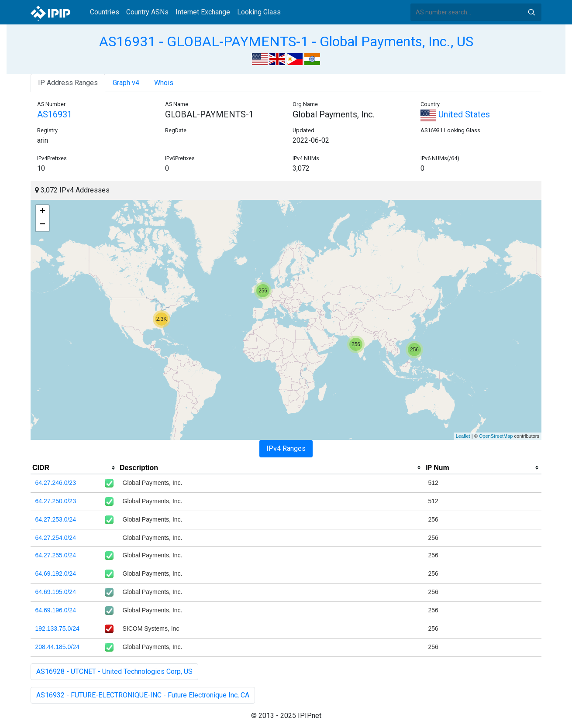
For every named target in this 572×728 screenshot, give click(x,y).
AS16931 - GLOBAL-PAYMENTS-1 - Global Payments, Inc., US (286, 41)
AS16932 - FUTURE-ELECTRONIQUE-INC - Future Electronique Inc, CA (143, 695)
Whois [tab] (164, 83)
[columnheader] (74, 468)
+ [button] (43, 212)
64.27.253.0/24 (56, 519)
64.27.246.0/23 (56, 483)
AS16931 (55, 114)
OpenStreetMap (496, 436)
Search (531, 12)
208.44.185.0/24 (57, 647)
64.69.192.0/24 (56, 573)
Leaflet (463, 436)
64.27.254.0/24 (56, 538)
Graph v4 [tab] (126, 83)
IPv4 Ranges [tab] (286, 448)
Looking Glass (259, 12)
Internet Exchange (203, 12)
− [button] (43, 225)
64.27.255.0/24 (56, 555)
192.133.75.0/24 (57, 628)
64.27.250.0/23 (56, 501)
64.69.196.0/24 (56, 610)
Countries (105, 12)
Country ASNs (147, 12)
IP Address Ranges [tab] (68, 83)
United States (455, 114)
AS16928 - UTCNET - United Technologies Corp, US (114, 671)
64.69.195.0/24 (56, 592)
